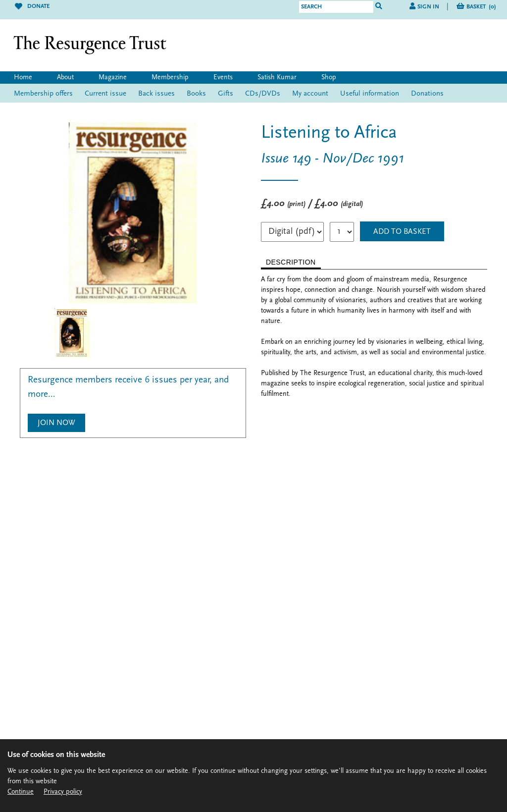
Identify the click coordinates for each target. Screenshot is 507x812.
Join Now (56, 423)
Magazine (113, 78)
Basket (481, 7)
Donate (32, 6)
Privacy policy (63, 792)
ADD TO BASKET (402, 232)
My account (310, 94)
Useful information (370, 94)
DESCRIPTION (291, 262)
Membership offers (43, 94)
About (65, 78)
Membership (170, 78)
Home (23, 78)
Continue (21, 792)
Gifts (226, 94)
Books (196, 94)
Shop (329, 78)
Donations (427, 94)
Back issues (156, 94)
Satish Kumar (277, 78)
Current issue (105, 94)
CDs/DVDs (263, 94)
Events (223, 78)
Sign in (428, 7)
